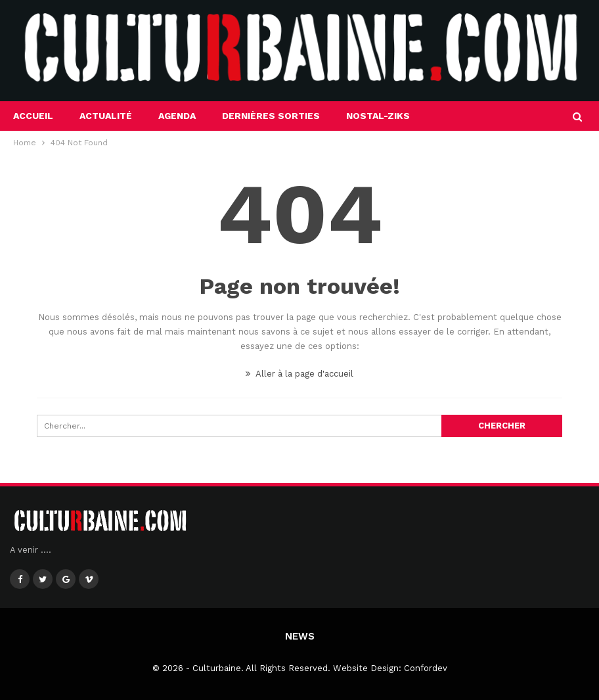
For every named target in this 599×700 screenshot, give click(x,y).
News (300, 636)
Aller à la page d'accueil (299, 374)
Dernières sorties (271, 116)
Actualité (106, 116)
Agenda (177, 116)
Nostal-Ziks (378, 116)
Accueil (33, 116)
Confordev (426, 668)
